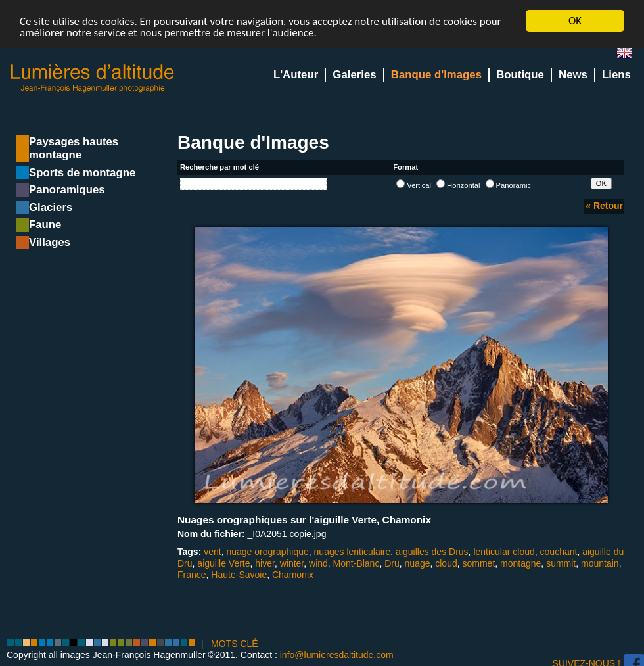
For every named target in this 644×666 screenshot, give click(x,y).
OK (575, 21)
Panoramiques (67, 190)
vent (212, 552)
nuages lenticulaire (353, 552)
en (630, 56)
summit (561, 563)
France (192, 575)
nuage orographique (267, 552)
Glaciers (51, 207)
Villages (50, 242)
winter (292, 563)
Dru (392, 563)
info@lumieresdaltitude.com (337, 655)
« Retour (604, 206)
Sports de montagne (82, 173)
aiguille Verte (223, 563)
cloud (446, 563)
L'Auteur (296, 75)
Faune (45, 225)
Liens (616, 75)
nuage (418, 563)
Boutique (520, 75)
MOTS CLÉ (235, 644)
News (573, 75)
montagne (520, 563)
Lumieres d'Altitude (93, 79)
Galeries (354, 75)
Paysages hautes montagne (74, 148)
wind (318, 563)
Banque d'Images (436, 75)
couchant (559, 552)
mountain (600, 563)
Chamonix (293, 575)
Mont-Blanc (356, 563)
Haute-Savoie (239, 575)
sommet (479, 563)
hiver (265, 563)
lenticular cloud (504, 552)
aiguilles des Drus (432, 552)
